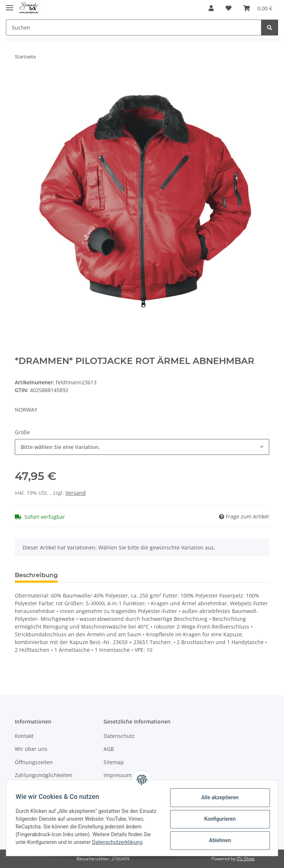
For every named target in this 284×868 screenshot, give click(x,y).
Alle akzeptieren (217, 797)
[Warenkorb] (258, 8)
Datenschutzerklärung (43, 846)
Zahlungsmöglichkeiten (44, 775)
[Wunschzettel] (229, 8)
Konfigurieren (217, 818)
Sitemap (114, 762)
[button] (211, 8)
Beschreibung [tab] (36, 575)
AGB (109, 749)
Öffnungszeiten (34, 762)
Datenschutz (119, 736)
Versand (76, 493)
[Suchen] (134, 28)
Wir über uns (31, 749)
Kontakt (24, 736)
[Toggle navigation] (10, 5)
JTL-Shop (246, 859)
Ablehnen (217, 840)
